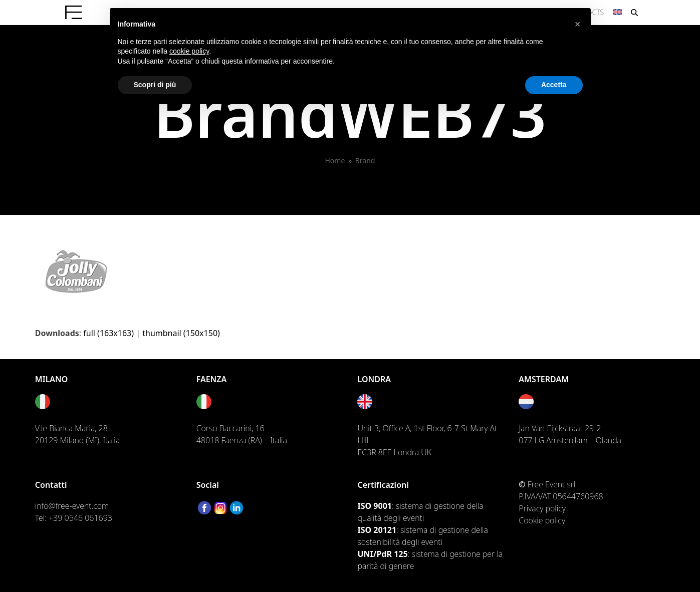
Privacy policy (542, 508)
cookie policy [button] (189, 51)
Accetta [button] (554, 85)
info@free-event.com (72, 506)
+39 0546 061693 (80, 518)
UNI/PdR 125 (382, 554)
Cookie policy (542, 520)
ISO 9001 (374, 506)
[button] (578, 24)
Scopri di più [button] (155, 85)
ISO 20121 (377, 530)
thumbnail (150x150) (181, 333)
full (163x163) (108, 333)
